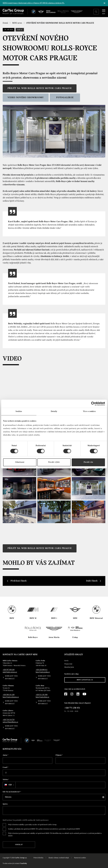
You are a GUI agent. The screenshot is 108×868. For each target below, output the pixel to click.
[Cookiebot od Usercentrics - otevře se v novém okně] (93, 404)
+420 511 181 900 (42, 695)
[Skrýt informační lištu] (104, 3)
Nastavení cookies (80, 858)
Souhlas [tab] (19, 411)
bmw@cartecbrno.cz (42, 697)
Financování (68, 664)
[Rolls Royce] (63, 12)
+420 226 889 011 (42, 670)
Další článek (92, 581)
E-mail (6, 767)
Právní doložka (38, 858)
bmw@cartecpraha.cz (43, 672)
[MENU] (104, 11)
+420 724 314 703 (9, 720)
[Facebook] (66, 694)
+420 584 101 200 (9, 695)
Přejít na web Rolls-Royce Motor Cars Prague (40, 88)
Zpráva (5, 804)
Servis (66, 661)
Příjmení (59, 755)
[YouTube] (84, 694)
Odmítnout (20, 462)
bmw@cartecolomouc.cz (11, 697)
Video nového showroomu (26, 98)
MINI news (17, 23)
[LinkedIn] (78, 694)
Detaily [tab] (54, 411)
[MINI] (41, 12)
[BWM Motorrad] (51, 12)
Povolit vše (88, 462)
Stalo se (20, 30)
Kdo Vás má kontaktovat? (12, 792)
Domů (5, 23)
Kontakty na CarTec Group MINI (20, 655)
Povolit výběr (54, 462)
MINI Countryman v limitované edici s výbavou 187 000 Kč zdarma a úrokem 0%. (34, 3)
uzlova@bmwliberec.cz (10, 722)
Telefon (6, 780)
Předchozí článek (19, 581)
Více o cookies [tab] (89, 411)
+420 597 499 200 (9, 670)
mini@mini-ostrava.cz (10, 672)
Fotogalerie (65, 98)
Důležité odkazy (74, 655)
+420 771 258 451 (72, 708)
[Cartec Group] (13, 12)
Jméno (6, 755)
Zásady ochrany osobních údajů (59, 858)
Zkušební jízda (69, 667)
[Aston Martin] (77, 12)
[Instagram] (72, 694)
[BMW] (34, 12)
